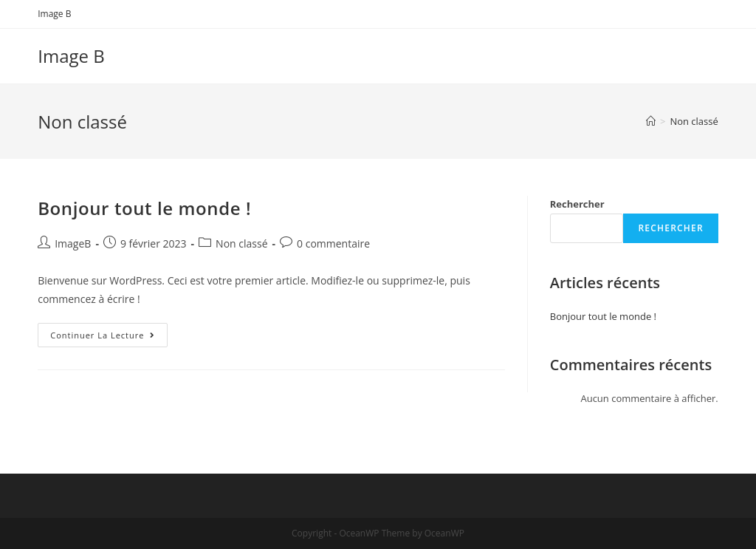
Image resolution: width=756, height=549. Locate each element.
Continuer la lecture (109, 338)
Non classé (241, 243)
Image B (54, 14)
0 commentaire (333, 243)
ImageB (73, 243)
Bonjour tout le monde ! (144, 208)
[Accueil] (651, 121)
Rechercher (577, 204)
